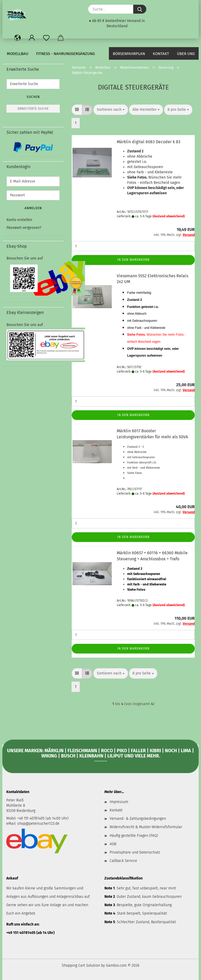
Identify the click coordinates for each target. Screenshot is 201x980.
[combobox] (111, 110)
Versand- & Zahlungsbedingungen (138, 819)
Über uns (186, 54)
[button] (17, 38)
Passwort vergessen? (24, 228)
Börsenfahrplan (129, 54)
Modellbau (18, 54)
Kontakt (161, 54)
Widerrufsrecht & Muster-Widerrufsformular (146, 827)
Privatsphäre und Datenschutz (135, 852)
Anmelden (33, 208)
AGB (113, 844)
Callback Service (123, 861)
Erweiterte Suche (33, 109)
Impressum (119, 802)
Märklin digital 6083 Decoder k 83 (149, 142)
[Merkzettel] (46, 38)
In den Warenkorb (133, 260)
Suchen (33, 97)
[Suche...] (140, 9)
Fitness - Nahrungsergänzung (65, 54)
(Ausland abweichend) (169, 216)
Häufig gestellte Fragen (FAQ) (134, 836)
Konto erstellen (19, 220)
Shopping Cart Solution (81, 965)
